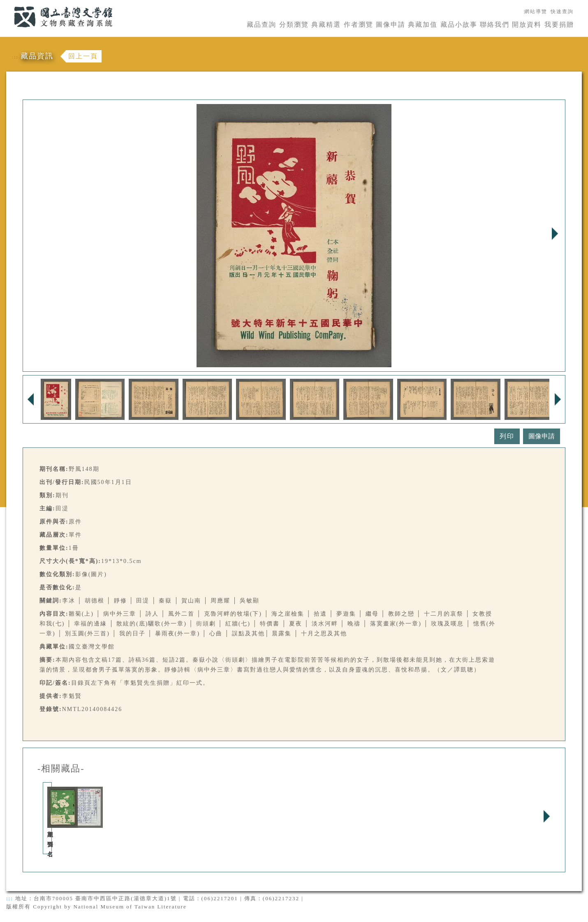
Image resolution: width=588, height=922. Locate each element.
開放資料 (527, 24)
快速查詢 (562, 12)
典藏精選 (326, 24)
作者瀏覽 (359, 24)
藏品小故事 (459, 24)
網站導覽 (536, 12)
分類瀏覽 (294, 24)
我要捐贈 (559, 24)
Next (555, 234)
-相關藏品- (61, 769)
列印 (507, 436)
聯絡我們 (495, 24)
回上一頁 (83, 56)
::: (9, 5)
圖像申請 (391, 24)
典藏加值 (423, 24)
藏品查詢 (262, 24)
